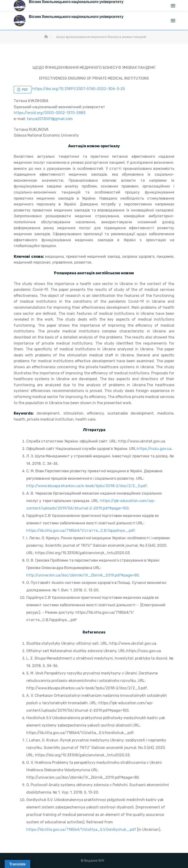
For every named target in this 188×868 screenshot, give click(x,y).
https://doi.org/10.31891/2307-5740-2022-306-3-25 (79, 89)
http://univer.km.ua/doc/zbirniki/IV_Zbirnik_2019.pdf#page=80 (83, 575)
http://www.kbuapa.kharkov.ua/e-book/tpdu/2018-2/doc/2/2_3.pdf (87, 486)
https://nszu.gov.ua (154, 449)
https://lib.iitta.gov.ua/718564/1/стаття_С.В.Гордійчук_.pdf (81, 531)
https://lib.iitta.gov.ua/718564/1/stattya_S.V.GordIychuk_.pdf (81, 829)
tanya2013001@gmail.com (50, 119)
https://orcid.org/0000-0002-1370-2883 (50, 113)
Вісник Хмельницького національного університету (76, 17)
